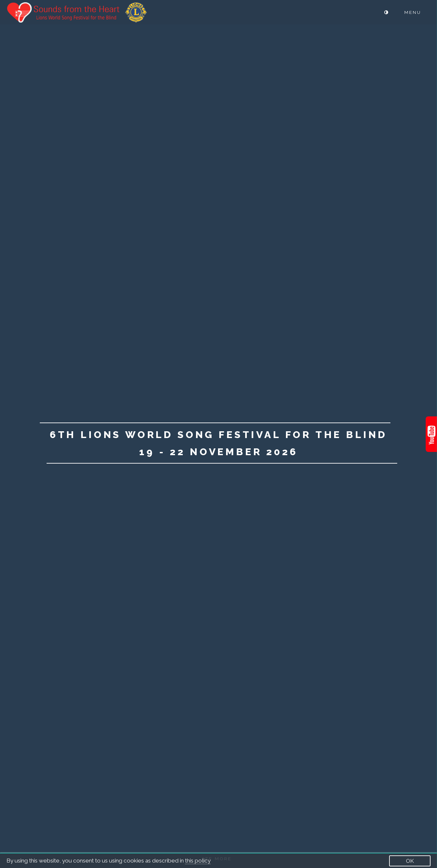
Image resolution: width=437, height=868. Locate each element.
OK (410, 861)
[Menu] (417, 12)
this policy (198, 861)
